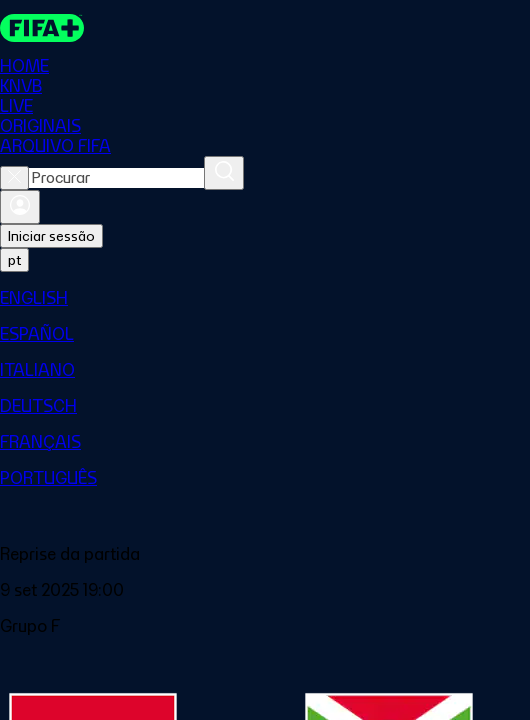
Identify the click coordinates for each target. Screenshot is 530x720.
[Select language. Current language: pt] (14, 260)
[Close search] (14, 178)
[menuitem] (265, 298)
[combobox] (116, 178)
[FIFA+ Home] (42, 28)
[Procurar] (224, 173)
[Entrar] (20, 207)
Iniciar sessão (51, 236)
